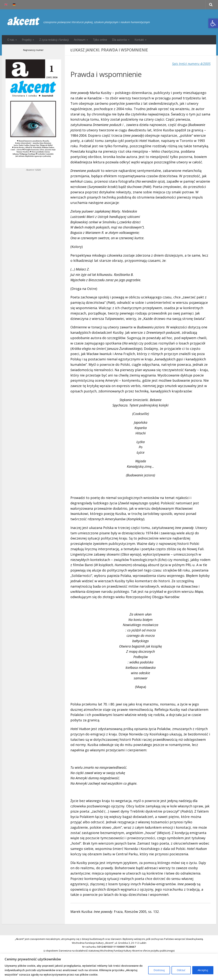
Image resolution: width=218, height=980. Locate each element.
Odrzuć (181, 970)
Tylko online (100, 40)
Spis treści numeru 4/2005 (191, 64)
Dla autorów (120, 40)
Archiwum (80, 40)
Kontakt (139, 40)
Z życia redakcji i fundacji (54, 40)
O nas (11, 40)
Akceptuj (203, 970)
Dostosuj (159, 970)
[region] (109, 967)
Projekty (27, 40)
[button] (213, 23)
